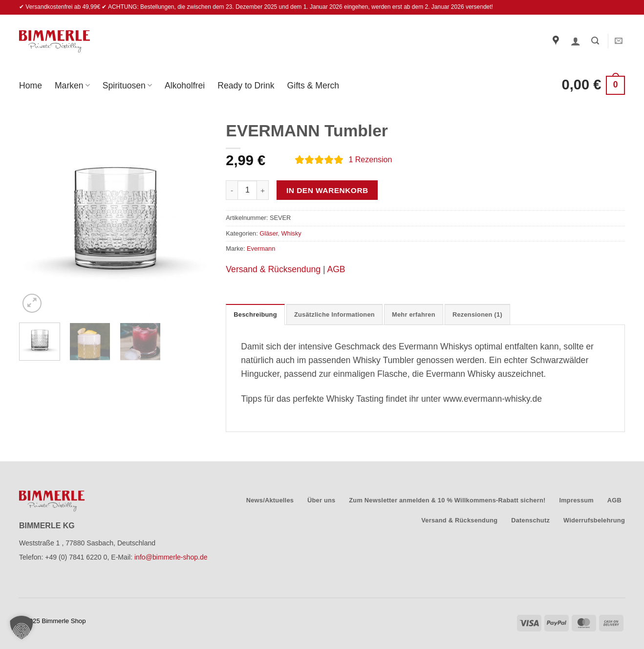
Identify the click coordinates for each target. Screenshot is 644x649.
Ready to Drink (246, 86)
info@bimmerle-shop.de (171, 557)
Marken (72, 86)
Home (31, 86)
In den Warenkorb (327, 190)
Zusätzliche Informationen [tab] (334, 314)
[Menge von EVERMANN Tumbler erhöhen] (263, 190)
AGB (336, 269)
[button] (576, 41)
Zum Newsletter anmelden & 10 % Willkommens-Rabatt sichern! (447, 500)
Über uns (322, 500)
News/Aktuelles (270, 500)
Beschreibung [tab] (255, 314)
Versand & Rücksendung (273, 269)
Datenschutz (530, 520)
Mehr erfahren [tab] (414, 314)
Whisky (291, 233)
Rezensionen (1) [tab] (477, 314)
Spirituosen (127, 86)
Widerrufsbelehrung (594, 520)
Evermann (261, 249)
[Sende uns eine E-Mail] (619, 41)
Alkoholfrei (185, 86)
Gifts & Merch (313, 86)
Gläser (268, 233)
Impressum (576, 500)
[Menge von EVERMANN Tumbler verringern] (232, 190)
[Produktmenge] (247, 190)
